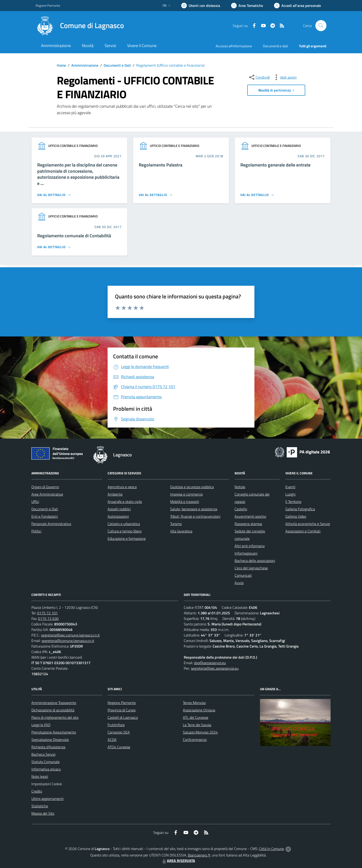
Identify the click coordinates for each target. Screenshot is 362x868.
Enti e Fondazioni (45, 516)
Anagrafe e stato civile (125, 502)
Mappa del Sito (43, 813)
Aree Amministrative (47, 494)
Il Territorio (293, 502)
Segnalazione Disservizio (50, 740)
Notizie (240, 487)
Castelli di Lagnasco (123, 717)
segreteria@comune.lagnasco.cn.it (68, 641)
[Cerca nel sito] (321, 26)
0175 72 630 (48, 618)
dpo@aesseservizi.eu (210, 663)
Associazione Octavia (199, 710)
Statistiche (40, 806)
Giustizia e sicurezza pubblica (192, 487)
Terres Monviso (194, 703)
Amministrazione (85, 65)
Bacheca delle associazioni (255, 561)
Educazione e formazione (127, 538)
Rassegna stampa (248, 524)
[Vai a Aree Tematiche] (247, 6)
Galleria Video (296, 516)
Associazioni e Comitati (303, 531)
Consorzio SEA (119, 732)
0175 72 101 (47, 613)
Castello (241, 509)
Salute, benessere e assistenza (194, 509)
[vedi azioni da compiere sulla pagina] (285, 77)
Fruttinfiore (116, 725)
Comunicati (243, 575)
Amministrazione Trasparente (54, 703)
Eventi (290, 487)
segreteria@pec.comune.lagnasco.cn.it (70, 635)
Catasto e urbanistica (124, 524)
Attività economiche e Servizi (308, 524)
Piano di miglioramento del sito (55, 717)
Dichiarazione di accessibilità (53, 710)
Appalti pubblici (119, 509)
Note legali (40, 776)
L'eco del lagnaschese (251, 568)
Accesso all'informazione (234, 46)
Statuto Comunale (45, 762)
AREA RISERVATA (178, 861)
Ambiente (115, 494)
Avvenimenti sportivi (250, 516)
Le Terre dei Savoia (197, 725)
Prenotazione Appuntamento (54, 732)
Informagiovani (246, 553)
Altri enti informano (250, 546)
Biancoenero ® (199, 855)
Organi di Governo (45, 487)
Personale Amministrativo (51, 524)
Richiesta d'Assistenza (48, 747)
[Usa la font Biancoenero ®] (201, 6)
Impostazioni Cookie (47, 784)
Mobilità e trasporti (185, 502)
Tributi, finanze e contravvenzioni (195, 516)
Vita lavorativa (181, 531)
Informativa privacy (46, 769)
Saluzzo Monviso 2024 (200, 732)
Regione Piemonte (122, 703)
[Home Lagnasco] (80, 26)
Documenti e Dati (117, 65)
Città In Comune (271, 849)
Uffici (35, 502)
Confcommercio (195, 740)
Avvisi (239, 583)
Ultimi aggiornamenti (47, 799)
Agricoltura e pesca (122, 487)
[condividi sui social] (259, 77)
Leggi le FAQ (41, 725)
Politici (36, 531)
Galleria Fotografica (300, 509)
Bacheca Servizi (43, 754)
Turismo (176, 524)
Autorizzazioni (118, 516)
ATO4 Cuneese (119, 747)
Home (61, 65)
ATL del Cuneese (196, 717)
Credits (37, 791)
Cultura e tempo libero (125, 531)
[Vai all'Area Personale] (297, 6)
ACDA (112, 740)
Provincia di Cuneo (122, 710)
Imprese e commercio (186, 494)
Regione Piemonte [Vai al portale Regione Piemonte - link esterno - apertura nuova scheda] (48, 5)
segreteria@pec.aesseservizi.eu (215, 668)
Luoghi (290, 494)
